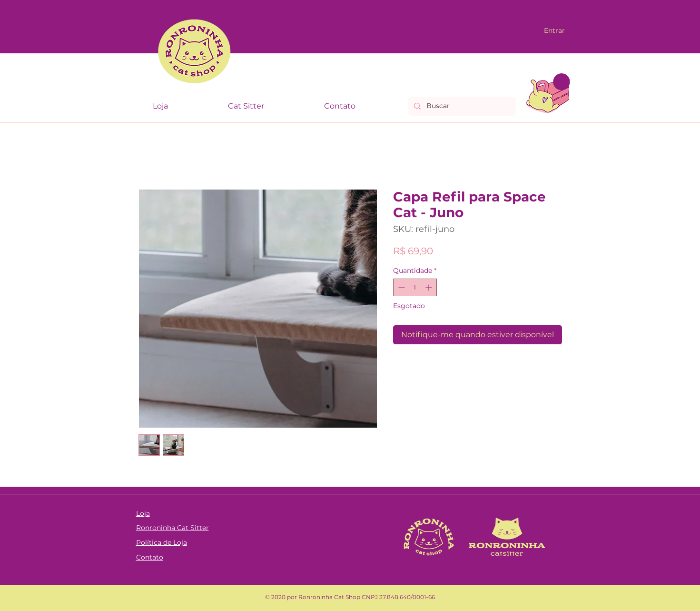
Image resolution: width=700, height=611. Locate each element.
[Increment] (429, 287)
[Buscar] (461, 106)
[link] (562, 82)
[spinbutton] (415, 287)
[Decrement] (400, 287)
